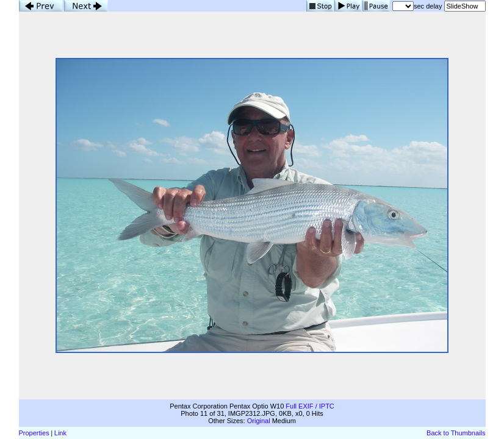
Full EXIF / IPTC (310, 406)
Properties (34, 433)
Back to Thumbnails (456, 433)
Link (60, 433)
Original (259, 421)
